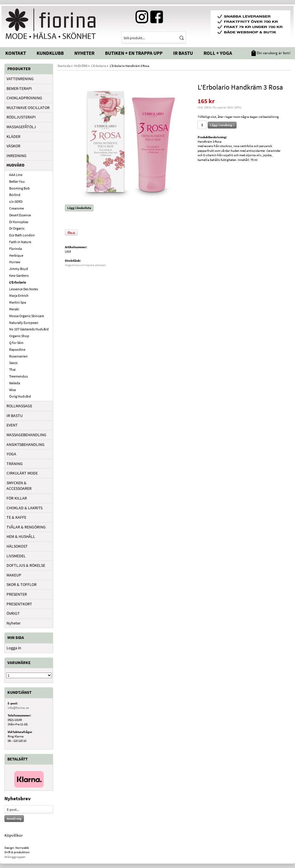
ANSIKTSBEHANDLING (26, 444)
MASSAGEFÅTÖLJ (21, 127)
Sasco (13, 363)
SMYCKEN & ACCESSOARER (19, 486)
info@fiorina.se (18, 708)
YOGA (11, 454)
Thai (12, 369)
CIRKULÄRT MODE (22, 473)
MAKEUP (14, 575)
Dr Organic (17, 228)
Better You (17, 181)
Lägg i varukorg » (222, 125)
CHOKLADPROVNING (24, 98)
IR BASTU (15, 416)
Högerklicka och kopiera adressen (85, 265)
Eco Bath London (22, 235)
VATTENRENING (20, 79)
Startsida (64, 66)
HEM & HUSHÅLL (21, 536)
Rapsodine (17, 349)
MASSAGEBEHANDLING (26, 435)
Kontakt (16, 53)
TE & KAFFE (16, 517)
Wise (13, 390)
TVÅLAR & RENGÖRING (26, 527)
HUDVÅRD (15, 165)
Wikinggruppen (15, 857)
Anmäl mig (14, 818)
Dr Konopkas (19, 222)
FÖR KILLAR (17, 498)
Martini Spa (18, 302)
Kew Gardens (19, 275)
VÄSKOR (13, 146)
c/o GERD (16, 201)
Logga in (14, 648)
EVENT (12, 425)
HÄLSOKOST (17, 546)
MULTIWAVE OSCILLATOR (28, 108)
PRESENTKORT (19, 604)
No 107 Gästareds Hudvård (29, 329)
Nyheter (84, 53)
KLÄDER (13, 136)
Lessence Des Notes (24, 289)
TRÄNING (15, 464)
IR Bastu (183, 53)
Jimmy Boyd (19, 269)
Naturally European (24, 323)
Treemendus (18, 376)
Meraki (14, 309)
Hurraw (15, 262)
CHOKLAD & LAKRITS (24, 508)
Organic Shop (19, 336)
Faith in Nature (20, 242)
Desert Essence (20, 215)
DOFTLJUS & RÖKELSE (26, 565)
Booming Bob (19, 188)
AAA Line (16, 175)
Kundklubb (50, 53)
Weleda (15, 383)
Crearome (17, 208)
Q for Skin (16, 343)
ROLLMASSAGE (19, 406)
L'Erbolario (18, 282)
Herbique (16, 255)
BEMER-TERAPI (19, 88)
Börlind (15, 195)
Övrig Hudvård (20, 396)
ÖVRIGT (13, 613)
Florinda (15, 249)
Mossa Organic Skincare (27, 316)
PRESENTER (17, 594)
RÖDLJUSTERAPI (21, 117)
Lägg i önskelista (79, 208)
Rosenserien (18, 356)
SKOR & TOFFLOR (22, 584)
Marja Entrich (19, 295)
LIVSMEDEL (16, 556)
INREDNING (17, 156)
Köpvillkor (14, 835)
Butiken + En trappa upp (134, 53)
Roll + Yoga (218, 53)
